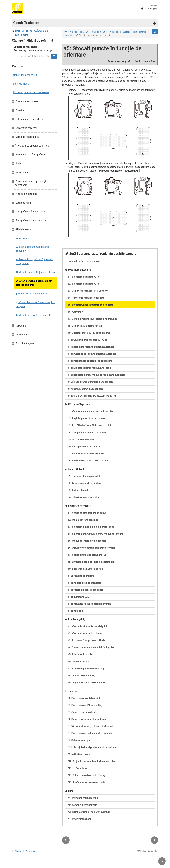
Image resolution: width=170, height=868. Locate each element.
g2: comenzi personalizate (83, 805)
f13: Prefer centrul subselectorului (87, 782)
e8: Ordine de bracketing (81, 676)
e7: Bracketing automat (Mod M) (86, 669)
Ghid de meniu (99, 32)
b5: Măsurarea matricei (81, 440)
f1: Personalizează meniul (84, 698)
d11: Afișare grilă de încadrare (85, 583)
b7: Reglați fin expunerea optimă (86, 454)
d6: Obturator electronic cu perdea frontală (92, 548)
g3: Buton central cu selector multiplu (89, 812)
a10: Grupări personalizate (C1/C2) (87, 340)
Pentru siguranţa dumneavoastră (31, 92)
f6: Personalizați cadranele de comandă (90, 733)
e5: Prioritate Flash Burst (82, 655)
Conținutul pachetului (25, 75)
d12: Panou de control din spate (85, 590)
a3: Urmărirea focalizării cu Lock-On (88, 291)
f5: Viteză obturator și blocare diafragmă (90, 726)
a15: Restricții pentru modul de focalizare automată (96, 375)
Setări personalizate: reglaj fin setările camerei (34, 283)
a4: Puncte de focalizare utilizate (86, 298)
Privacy (18, 851)
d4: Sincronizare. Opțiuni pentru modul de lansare (95, 534)
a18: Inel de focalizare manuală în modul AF (92, 396)
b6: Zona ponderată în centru (84, 447)
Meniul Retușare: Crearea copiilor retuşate (36, 304)
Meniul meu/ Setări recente (33, 315)
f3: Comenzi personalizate (82, 712)
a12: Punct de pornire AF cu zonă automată (92, 354)
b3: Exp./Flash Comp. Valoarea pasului (89, 426)
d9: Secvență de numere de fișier (86, 569)
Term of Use (31, 851)
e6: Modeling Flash (78, 662)
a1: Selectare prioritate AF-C (84, 277)
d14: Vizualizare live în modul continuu (89, 604)
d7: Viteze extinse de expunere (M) (87, 555)
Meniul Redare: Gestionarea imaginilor (33, 249)
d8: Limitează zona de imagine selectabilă (91, 562)
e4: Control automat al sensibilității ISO (91, 647)
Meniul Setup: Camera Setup (32, 294)
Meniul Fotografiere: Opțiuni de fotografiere (34, 261)
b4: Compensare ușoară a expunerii (87, 433)
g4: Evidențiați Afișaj (79, 819)
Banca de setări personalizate (84, 261)
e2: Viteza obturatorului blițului (85, 633)
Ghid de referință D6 (79, 32)
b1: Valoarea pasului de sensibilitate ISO (90, 411)
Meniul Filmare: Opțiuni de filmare (36, 272)
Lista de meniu (21, 84)
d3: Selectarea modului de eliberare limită (91, 527)
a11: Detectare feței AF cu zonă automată (91, 347)
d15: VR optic (75, 611)
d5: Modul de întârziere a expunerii (87, 541)
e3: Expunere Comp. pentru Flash (86, 640)
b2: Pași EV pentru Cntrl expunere (87, 418)
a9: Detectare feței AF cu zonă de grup (89, 333)
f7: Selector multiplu (79, 740)
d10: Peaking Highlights (81, 576)
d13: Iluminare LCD (78, 597)
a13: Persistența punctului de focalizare (90, 361)
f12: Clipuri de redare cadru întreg (87, 775)
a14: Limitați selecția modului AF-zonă (89, 368)
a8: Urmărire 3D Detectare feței (85, 326)
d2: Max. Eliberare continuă (83, 520)
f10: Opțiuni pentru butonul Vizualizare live (92, 761)
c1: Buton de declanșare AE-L (84, 476)
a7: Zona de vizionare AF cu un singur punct (92, 319)
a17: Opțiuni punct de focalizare (86, 389)
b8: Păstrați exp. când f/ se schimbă (88, 461)
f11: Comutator (78, 768)
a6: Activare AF (76, 312)
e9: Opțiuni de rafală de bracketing (87, 683)
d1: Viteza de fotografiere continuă (87, 513)
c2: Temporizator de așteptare (85, 483)
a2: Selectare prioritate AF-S (84, 284)
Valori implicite (24, 238)
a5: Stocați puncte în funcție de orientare (90, 305)
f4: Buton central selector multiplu (87, 719)
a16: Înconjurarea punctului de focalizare (91, 382)
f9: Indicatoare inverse (80, 754)
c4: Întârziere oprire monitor (83, 497)
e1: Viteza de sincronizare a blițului (87, 626)
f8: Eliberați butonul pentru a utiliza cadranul (92, 747)
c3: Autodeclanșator (79, 490)
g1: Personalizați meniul (83, 798)
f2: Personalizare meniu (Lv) (85, 705)
